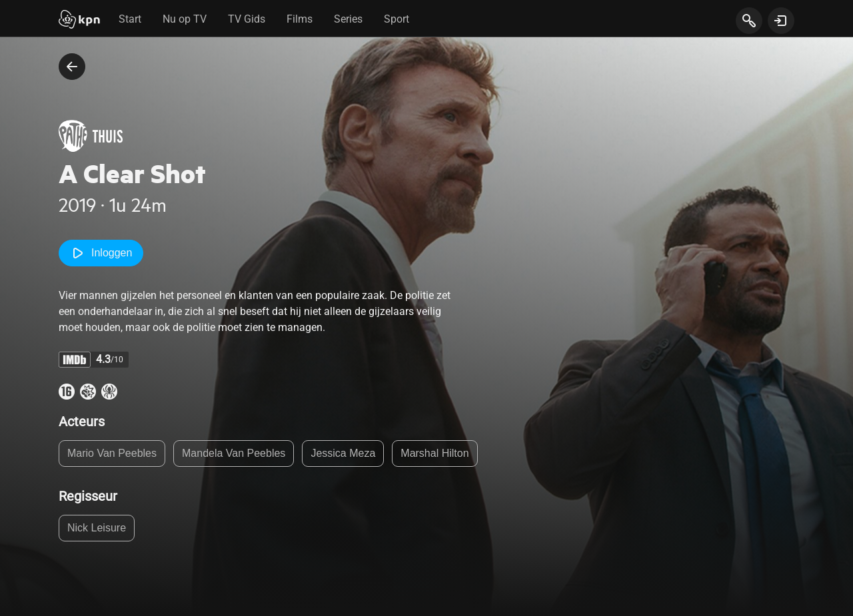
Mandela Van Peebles (234, 453)
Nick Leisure (97, 528)
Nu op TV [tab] (185, 19)
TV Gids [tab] (247, 19)
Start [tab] (130, 19)
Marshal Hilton (434, 453)
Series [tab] (348, 19)
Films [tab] (300, 19)
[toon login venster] (781, 21)
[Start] (79, 21)
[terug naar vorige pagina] (72, 67)
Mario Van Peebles (112, 453)
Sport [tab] (397, 19)
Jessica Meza (343, 453)
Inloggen (101, 253)
